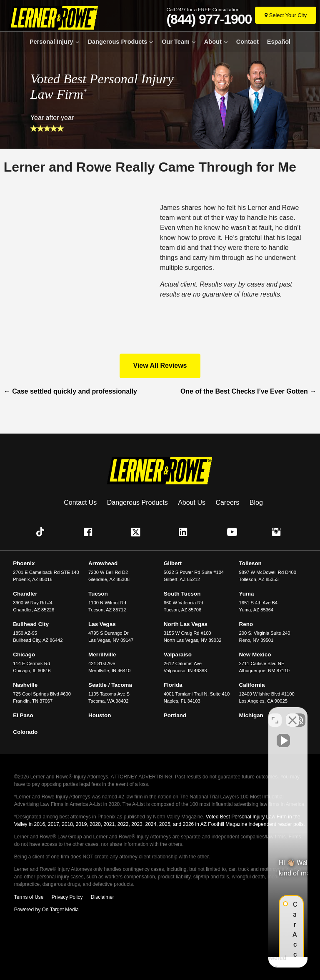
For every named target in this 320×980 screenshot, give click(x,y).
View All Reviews (160, 365)
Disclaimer (102, 897)
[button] (42, 532)
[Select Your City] (286, 15)
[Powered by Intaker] (247, 963)
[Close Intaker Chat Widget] (292, 714)
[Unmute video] (172, 714)
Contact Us (80, 502)
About (213, 42)
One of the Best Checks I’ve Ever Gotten (248, 391)
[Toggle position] (275, 714)
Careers (227, 502)
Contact (247, 42)
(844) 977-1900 (209, 19)
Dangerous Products (118, 42)
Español (279, 42)
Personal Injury (51, 42)
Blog (256, 502)
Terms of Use (29, 897)
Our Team (176, 42)
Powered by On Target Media (46, 910)
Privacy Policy (67, 897)
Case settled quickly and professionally (70, 391)
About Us (192, 502)
